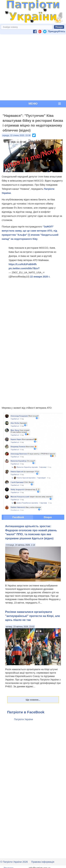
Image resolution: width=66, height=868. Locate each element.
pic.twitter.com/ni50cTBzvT (24, 268)
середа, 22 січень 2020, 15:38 (16, 135)
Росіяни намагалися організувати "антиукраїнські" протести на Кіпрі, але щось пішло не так (33, 616)
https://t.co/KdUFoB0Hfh (23, 264)
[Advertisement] (32, 67)
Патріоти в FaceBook (26, 712)
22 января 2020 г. (40, 277)
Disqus (48, 517)
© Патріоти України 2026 (14, 862)
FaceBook (18, 517)
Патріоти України (24, 719)
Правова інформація (43, 862)
